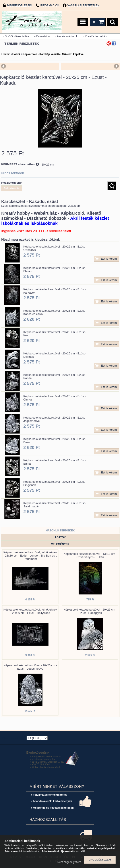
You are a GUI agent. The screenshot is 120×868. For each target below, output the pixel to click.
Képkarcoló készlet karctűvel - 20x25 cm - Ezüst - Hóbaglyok (90, 611)
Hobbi (16, 54)
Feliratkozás (12, 188)
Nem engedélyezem (69, 862)
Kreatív (5, 54)
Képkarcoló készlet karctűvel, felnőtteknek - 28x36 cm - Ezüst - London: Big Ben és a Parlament (30, 556)
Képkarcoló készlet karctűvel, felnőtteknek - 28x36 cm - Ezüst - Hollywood (30, 611)
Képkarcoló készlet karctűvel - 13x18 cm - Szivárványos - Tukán (90, 555)
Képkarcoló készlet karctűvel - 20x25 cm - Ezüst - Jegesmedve (30, 667)
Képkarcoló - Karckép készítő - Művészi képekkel (53, 54)
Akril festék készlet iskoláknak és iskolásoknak (55, 221)
